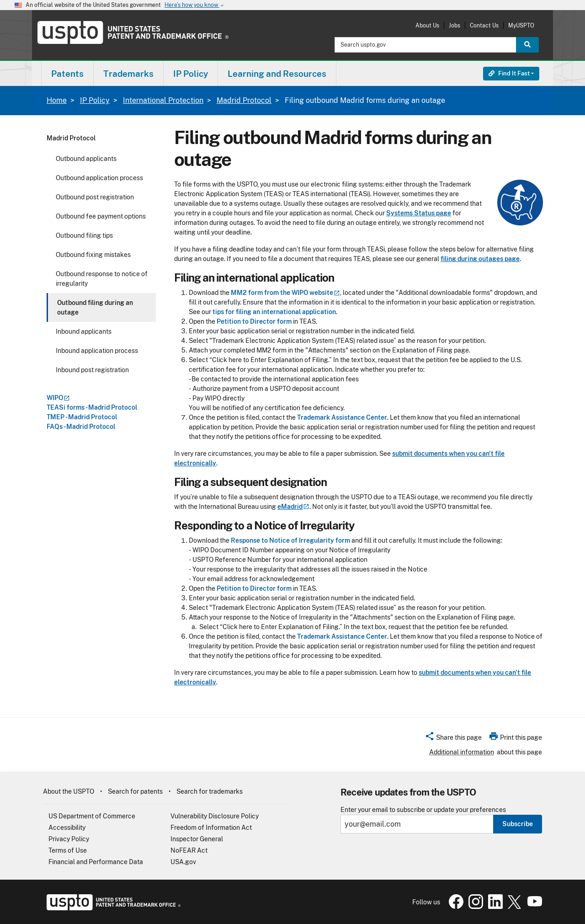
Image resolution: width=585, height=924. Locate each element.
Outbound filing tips (84, 235)
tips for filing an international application (274, 312)
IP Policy (95, 100)
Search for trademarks (210, 791)
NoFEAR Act (189, 850)
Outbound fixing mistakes (93, 255)
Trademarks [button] (128, 74)
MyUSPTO (521, 25)
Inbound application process (97, 351)
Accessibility (67, 828)
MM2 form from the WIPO (285, 293)
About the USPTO (69, 791)
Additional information (462, 752)
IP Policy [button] (191, 74)
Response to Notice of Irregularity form (290, 540)
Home (57, 100)
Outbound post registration (95, 197)
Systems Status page (419, 213)
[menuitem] (67, 73)
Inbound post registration (92, 370)
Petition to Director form (254, 321)
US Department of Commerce (92, 816)
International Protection (163, 100)
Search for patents (135, 791)
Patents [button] (67, 74)
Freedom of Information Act (211, 828)
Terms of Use (68, 850)
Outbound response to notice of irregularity (102, 279)
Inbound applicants (84, 331)
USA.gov (183, 862)
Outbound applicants (86, 159)
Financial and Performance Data (96, 862)
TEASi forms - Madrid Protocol (92, 407)
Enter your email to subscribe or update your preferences (423, 810)
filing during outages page (480, 259)
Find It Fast (509, 73)
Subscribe (518, 824)
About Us (427, 25)
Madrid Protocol (244, 100)
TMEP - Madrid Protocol (82, 417)
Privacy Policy (69, 839)
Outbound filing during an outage (95, 307)
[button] (453, 739)
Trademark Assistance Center (342, 417)
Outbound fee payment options (101, 216)
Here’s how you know (195, 5)
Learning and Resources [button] (277, 74)
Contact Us (484, 25)
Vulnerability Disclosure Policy (215, 816)
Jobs (455, 25)
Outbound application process (99, 178)
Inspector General (197, 839)
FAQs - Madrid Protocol (81, 427)
